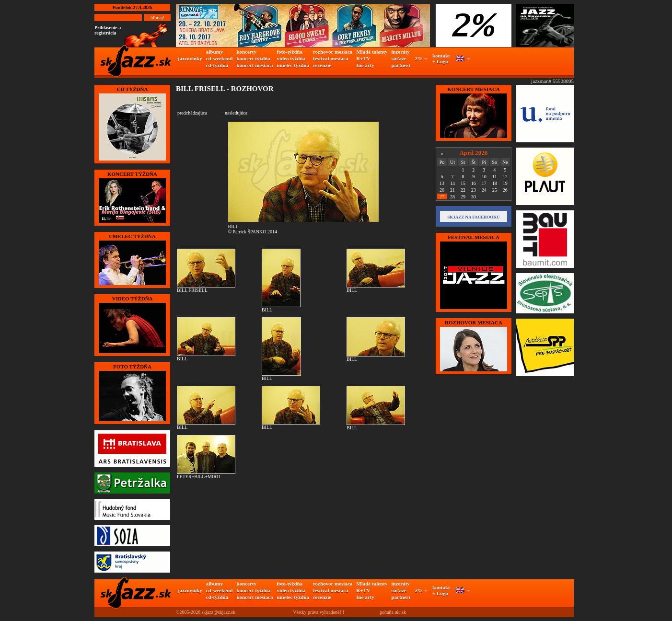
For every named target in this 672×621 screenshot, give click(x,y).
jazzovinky (190, 58)
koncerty (246, 52)
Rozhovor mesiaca (474, 322)
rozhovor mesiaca (333, 52)
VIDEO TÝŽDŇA (132, 299)
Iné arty (365, 65)
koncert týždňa (253, 58)
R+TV (363, 58)
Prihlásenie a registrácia (108, 30)
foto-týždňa (290, 52)
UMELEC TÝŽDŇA (132, 236)
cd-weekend (220, 58)
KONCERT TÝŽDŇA (132, 174)
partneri (400, 65)
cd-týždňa (217, 65)
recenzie (322, 65)
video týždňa (291, 58)
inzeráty (400, 52)
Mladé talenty (372, 52)
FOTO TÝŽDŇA (132, 367)
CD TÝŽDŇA (133, 89)
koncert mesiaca (255, 65)
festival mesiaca (331, 58)
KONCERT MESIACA (474, 89)
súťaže (399, 58)
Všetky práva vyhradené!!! (319, 612)
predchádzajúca (192, 113)
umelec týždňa (293, 65)
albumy (214, 52)
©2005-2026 (188, 612)
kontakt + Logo (441, 58)
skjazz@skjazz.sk (218, 612)
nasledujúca (236, 113)
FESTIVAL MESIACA (474, 237)
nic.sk (400, 612)
